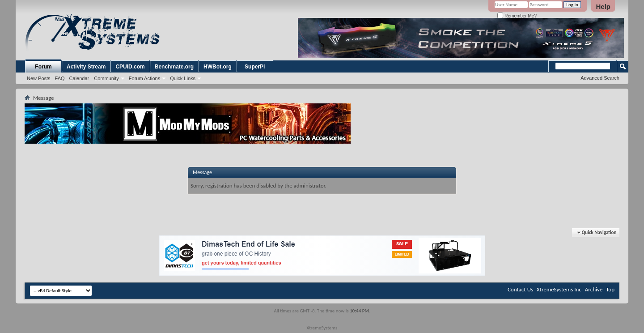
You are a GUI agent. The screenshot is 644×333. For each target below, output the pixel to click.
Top (610, 289)
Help (603, 6)
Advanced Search (600, 78)
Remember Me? (517, 16)
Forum (43, 67)
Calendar (79, 78)
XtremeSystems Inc (559, 289)
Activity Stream (86, 67)
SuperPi (255, 67)
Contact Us (520, 289)
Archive (594, 289)
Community (106, 78)
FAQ (60, 78)
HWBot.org (218, 67)
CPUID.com (130, 67)
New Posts (39, 78)
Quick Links (183, 78)
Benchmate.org (174, 67)
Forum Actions (144, 78)
